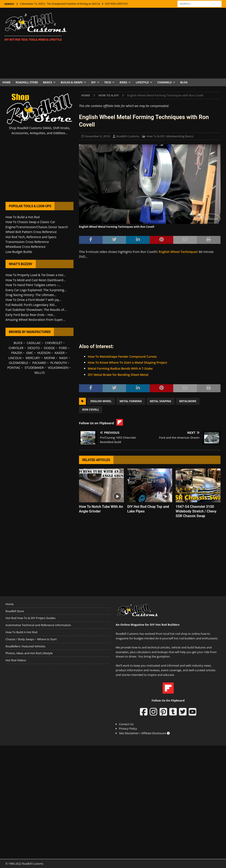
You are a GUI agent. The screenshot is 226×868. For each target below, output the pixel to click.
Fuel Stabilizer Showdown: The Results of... (36, 310)
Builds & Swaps (72, 82)
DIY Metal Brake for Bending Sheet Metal (118, 375)
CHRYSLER (16, 348)
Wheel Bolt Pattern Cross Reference (31, 232)
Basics (48, 82)
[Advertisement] (149, 43)
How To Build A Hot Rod (21, 632)
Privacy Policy (128, 728)
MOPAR (50, 358)
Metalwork (188, 401)
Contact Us (126, 724)
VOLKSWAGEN (58, 368)
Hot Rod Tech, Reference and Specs (31, 237)
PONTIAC (14, 368)
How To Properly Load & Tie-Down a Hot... (36, 275)
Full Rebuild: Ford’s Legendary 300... (31, 305)
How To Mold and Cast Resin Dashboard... (36, 280)
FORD (63, 348)
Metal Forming (131, 401)
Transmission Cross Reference (27, 242)
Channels (165, 82)
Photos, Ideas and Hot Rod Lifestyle (29, 653)
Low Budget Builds (19, 252)
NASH (63, 358)
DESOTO (34, 348)
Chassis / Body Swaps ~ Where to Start (31, 639)
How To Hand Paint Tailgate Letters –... (33, 285)
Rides (123, 82)
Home (7, 82)
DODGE (49, 348)
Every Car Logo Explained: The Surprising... (36, 290)
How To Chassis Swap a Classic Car (30, 222)
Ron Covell (91, 410)
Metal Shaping (161, 401)
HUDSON (44, 353)
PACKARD (39, 363)
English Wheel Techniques (178, 252)
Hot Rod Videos (16, 660)
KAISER (59, 353)
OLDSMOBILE (19, 363)
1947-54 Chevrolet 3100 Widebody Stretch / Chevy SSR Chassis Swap (196, 511)
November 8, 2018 (97, 136)
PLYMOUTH (59, 363)
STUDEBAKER (34, 368)
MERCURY (33, 358)
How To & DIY (156, 136)
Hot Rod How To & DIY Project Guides (30, 618)
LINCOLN (15, 358)
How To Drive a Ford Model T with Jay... (33, 300)
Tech (108, 82)
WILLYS (40, 373)
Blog (184, 82)
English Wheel (101, 401)
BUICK (18, 343)
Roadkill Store (27, 82)
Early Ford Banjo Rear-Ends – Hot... (30, 315)
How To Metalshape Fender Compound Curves (122, 357)
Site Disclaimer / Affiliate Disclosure (144, 733)
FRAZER (16, 353)
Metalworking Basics (180, 136)
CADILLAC (34, 343)
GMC (30, 353)
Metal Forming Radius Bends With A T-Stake (120, 368)
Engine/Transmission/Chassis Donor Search (37, 227)
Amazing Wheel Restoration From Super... (35, 320)
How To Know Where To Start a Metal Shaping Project (127, 362)
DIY (93, 82)
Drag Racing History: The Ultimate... (31, 295)
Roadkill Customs (128, 136)
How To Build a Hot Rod (23, 217)
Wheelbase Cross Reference (25, 247)
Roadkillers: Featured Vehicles (25, 646)
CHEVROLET (54, 343)
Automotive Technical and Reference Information (38, 625)
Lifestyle (142, 82)
